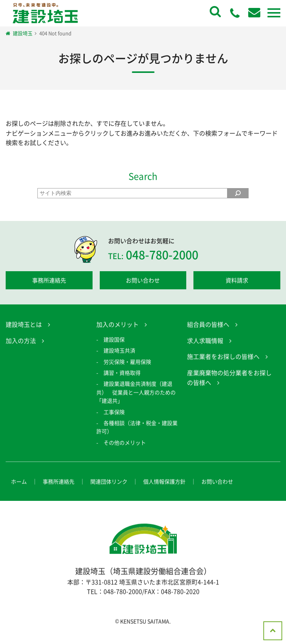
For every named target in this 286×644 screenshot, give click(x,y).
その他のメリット (125, 452)
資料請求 (237, 280)
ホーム (19, 491)
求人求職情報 (205, 350)
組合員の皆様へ (208, 334)
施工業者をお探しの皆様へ (223, 366)
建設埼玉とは (24, 334)
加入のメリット (117, 334)
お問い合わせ (143, 280)
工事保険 (114, 421)
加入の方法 (21, 350)
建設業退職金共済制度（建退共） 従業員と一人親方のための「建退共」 (136, 402)
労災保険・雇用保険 (127, 371)
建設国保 (114, 349)
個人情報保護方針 (164, 491)
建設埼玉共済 (119, 360)
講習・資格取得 (122, 382)
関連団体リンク (109, 491)
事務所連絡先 (49, 280)
